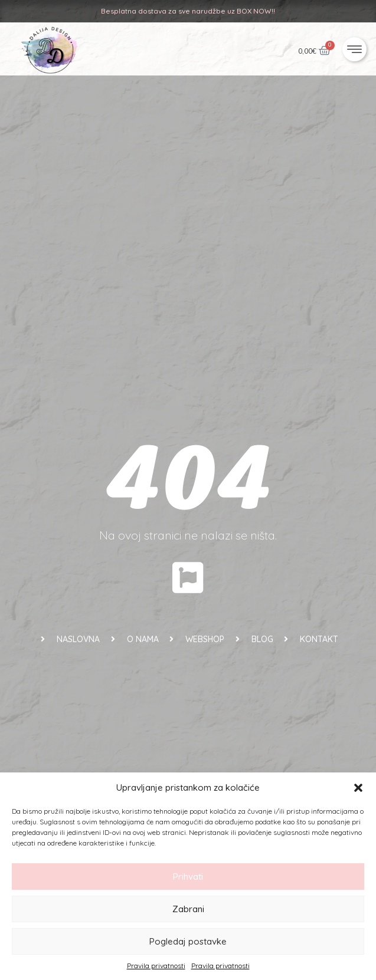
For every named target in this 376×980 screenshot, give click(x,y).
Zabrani (188, 909)
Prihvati (188, 877)
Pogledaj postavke (188, 941)
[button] (358, 788)
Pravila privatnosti (156, 966)
